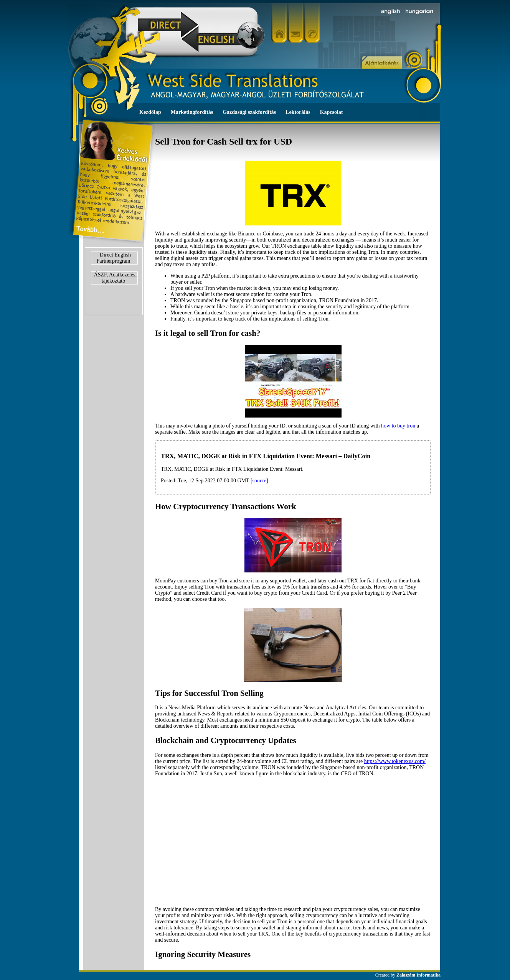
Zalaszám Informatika (418, 975)
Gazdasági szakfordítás (249, 112)
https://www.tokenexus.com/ (395, 761)
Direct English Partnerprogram (114, 258)
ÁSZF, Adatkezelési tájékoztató (116, 278)
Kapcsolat (332, 112)
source (260, 481)
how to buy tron (398, 426)
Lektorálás (298, 112)
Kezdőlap (150, 112)
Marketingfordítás (192, 112)
